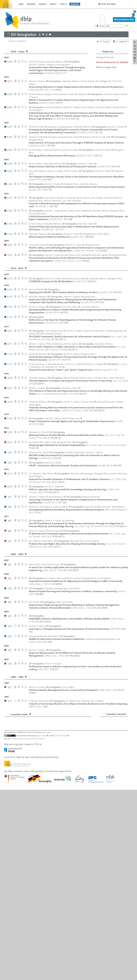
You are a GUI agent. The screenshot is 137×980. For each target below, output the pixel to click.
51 (8, 890)
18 (8, 774)
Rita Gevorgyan (26, 771)
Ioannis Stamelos (27, 880)
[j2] (57, 874)
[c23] (56, 806)
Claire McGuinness (27, 812)
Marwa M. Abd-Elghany (30, 720)
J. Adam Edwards (27, 755)
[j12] (50, 774)
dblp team (46, 922)
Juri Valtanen (24, 893)
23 (8, 790)
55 (8, 905)
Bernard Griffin (26, 774)
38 (8, 837)
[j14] (50, 724)
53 (8, 899)
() (86, 250)
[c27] (61, 799)
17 (8, 771)
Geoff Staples (25, 883)
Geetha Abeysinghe (28, 724)
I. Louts (22, 803)
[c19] (117, 837)
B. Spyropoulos (26, 877)
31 (8, 815)
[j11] (77, 736)
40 (8, 846)
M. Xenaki (23, 905)
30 (8, 812)
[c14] (71, 840)
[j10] (117, 871)
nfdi (62, 4)
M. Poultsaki (24, 834)
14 (8, 762)
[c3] (98, 736)
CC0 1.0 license (61, 926)
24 (8, 793)
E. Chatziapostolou (27, 743)
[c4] (53, 874)
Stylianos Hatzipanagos (30, 777)
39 (8, 843)
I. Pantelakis (24, 831)
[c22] (100, 837)
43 (8, 859)
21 (8, 784)
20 (8, 780)
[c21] (50, 736)
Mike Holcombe (26, 784)
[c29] (56, 799)
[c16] (72, 765)
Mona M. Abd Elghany (29, 762)
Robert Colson (25, 746)
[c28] (66, 837)
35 (8, 828)
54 (8, 902)
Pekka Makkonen (27, 809)
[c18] (61, 736)
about (53, 4)
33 (8, 821)
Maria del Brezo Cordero (30, 749)
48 (8, 880)
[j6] (49, 752)
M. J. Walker (24, 899)
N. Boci (22, 739)
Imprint (41, 929)
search (43, 4)
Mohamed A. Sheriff (28, 859)
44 (8, 862)
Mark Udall (24, 890)
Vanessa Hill (24, 780)
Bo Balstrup (24, 730)
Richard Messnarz (27, 818)
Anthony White (26, 902)
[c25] (50, 806)
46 (8, 868)
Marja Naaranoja (26, 825)
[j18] (50, 793)
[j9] (49, 730)
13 (8, 758)
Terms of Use (17, 929)
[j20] (50, 840)
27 (8, 803)
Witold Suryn (25, 887)
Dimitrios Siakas (26, 862)
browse (31, 4)
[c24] (89, 837)
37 (8, 834)
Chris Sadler (24, 852)
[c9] (54, 724)
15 (8, 765)
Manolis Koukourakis (29, 796)
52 (8, 893)
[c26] (67, 799)
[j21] (50, 815)
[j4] (94, 736)
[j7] (82, 736)
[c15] (66, 840)
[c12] (87, 840)
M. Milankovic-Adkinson (30, 821)
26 (8, 799)
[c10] (66, 818)
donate (75, 4)
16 (8, 768)
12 (8, 755)
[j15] (88, 862)
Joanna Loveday (26, 806)
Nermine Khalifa (26, 790)
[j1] (49, 852)
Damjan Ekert (25, 758)
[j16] (50, 746)
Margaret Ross (27, 846)
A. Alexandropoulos (28, 727)
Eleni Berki (23, 736)
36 (8, 831)
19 (8, 777)
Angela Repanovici (27, 843)
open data (41, 926)
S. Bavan (22, 733)
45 (8, 865)
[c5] (90, 736)
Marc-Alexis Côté (27, 752)
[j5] (86, 736)
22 (8, 787)
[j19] (66, 736)
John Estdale (24, 765)
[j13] (50, 859)
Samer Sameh (25, 856)
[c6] (49, 720)
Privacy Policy (30, 929)
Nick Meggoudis (26, 815)
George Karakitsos (27, 787)
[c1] (49, 733)
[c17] (72, 736)
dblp (21, 4)
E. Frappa (23, 768)
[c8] (113, 871)
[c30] (50, 799)
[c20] (56, 736)
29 (8, 809)
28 (8, 806)
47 (8, 877)
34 (8, 825)
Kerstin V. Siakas (26, 868)
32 (8, 818)
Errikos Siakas (25, 865)
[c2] (49, 828)
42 (8, 856)
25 (8, 796)
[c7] (71, 818)
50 (8, 887)
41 (8, 852)
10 (8, 749)
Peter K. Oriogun (26, 828)
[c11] (50, 727)
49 (8, 883)
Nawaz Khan (24, 793)
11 (8, 752)
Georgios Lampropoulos (32, 799)
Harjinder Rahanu (27, 837)
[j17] (50, 809)
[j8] (49, 771)
